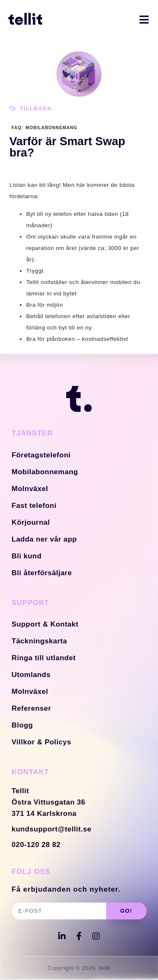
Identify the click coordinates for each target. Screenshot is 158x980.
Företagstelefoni (41, 455)
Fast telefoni (34, 506)
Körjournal (31, 522)
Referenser (32, 708)
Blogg (23, 725)
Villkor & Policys (42, 742)
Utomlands (31, 675)
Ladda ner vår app (44, 539)
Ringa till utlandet (44, 658)
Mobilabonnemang (45, 472)
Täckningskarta (40, 641)
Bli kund (27, 556)
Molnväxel (30, 489)
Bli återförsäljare (42, 573)
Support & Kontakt (45, 624)
